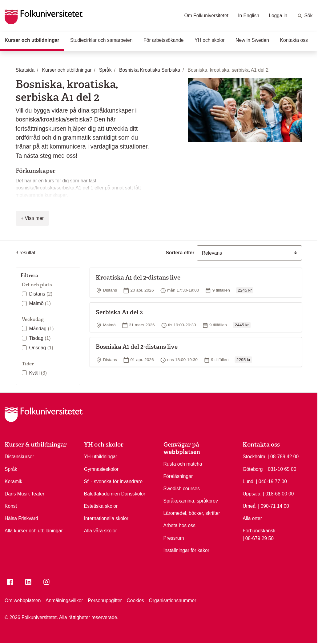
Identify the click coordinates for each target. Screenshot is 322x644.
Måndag (42, 329)
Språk (11, 469)
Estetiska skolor (101, 506)
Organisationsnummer (173, 600)
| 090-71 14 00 (274, 506)
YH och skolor (209, 40)
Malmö (40, 303)
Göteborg (253, 469)
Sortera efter (180, 253)
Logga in (278, 16)
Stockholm (254, 457)
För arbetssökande (163, 40)
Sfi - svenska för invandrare (113, 481)
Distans (41, 294)
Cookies (135, 600)
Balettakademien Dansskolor (115, 494)
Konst (11, 506)
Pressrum (174, 538)
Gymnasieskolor (101, 469)
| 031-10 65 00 (281, 469)
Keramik (13, 481)
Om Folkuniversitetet (206, 16)
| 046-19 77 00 (271, 481)
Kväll (38, 373)
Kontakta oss (294, 40)
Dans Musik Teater (24, 494)
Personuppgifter (105, 600)
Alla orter (252, 518)
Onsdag (41, 348)
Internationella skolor (106, 518)
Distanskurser (19, 457)
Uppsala (251, 494)
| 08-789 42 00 (283, 456)
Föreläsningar (178, 476)
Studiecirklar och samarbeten (101, 40)
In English (249, 16)
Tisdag (40, 338)
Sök (305, 16)
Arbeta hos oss (179, 525)
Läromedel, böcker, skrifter (192, 513)
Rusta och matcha (183, 464)
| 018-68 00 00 (278, 493)
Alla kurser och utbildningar (34, 531)
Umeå (249, 506)
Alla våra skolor (101, 531)
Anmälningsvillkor (64, 600)
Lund (248, 481)
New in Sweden (252, 40)
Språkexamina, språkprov (191, 501)
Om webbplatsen (23, 600)
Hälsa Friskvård (21, 518)
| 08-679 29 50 (258, 538)
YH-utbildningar (101, 457)
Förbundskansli (259, 531)
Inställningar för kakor (187, 550)
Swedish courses (182, 489)
